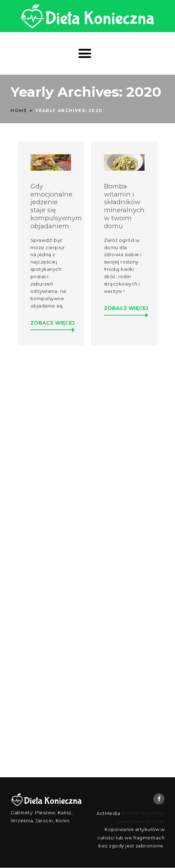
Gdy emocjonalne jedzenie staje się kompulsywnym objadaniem (51, 206)
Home (19, 110)
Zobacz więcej (52, 323)
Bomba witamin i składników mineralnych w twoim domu (124, 206)
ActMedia (108, 813)
